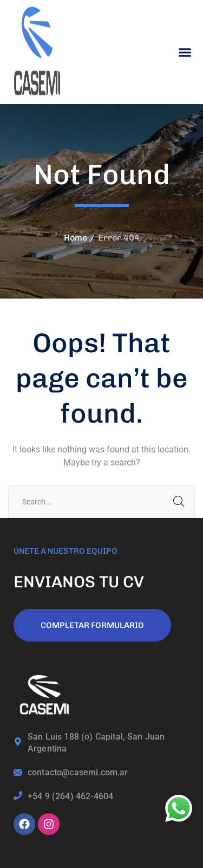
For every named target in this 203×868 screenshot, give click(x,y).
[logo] (38, 51)
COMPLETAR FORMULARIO (92, 625)
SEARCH (179, 502)
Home (76, 238)
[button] (185, 52)
